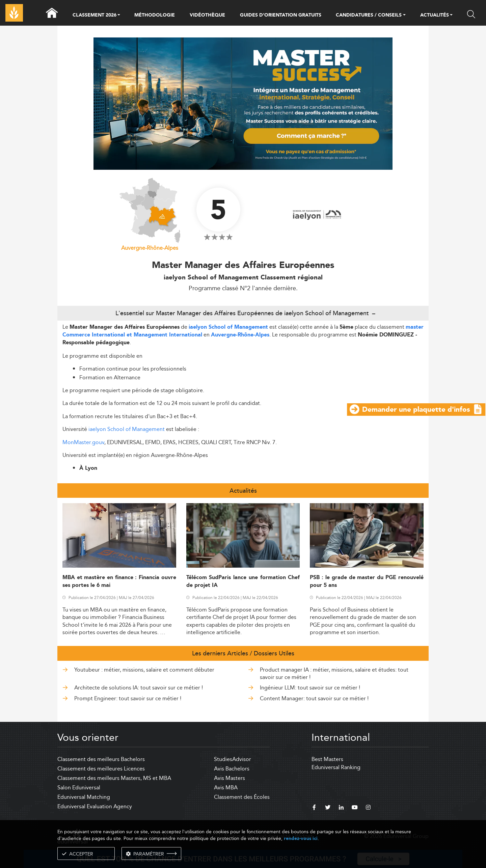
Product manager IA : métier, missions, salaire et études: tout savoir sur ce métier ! (334, 673)
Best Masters (327, 759)
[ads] (243, 103)
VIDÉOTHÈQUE (207, 15)
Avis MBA (226, 788)
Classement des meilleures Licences (101, 769)
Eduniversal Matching (84, 797)
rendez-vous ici (301, 838)
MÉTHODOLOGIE (155, 15)
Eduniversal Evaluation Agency (95, 806)
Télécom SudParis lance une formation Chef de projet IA (243, 581)
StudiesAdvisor (233, 759)
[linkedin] (341, 808)
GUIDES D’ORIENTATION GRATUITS (281, 15)
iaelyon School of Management (228, 327)
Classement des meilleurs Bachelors (101, 759)
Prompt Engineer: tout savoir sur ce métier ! (128, 698)
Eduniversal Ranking (336, 767)
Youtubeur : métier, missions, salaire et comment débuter (144, 670)
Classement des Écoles (242, 797)
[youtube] (355, 808)
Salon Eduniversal (79, 788)
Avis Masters (230, 778)
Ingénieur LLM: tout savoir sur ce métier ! (310, 688)
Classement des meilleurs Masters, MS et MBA (114, 778)
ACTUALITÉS (435, 16)
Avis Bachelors (232, 769)
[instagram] (368, 808)
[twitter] (328, 808)
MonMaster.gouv (83, 442)
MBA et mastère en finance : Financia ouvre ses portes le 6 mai (119, 581)
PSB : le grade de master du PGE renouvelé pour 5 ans (367, 581)
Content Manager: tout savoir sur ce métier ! (314, 698)
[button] (119, 16)
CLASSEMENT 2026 (94, 16)
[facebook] (314, 808)
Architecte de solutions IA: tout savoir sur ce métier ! (139, 688)
